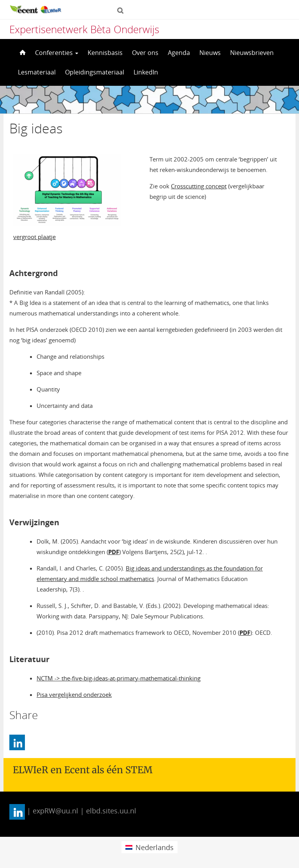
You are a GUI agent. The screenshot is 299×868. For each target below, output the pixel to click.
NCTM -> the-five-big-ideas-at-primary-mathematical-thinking (119, 678)
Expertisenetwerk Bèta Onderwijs (84, 29)
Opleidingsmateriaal (95, 72)
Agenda (179, 53)
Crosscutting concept (199, 186)
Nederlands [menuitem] (155, 847)
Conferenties (57, 53)
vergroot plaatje (34, 237)
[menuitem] (149, 847)
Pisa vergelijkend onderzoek (74, 694)
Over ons (145, 53)
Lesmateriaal (37, 72)
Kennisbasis (105, 53)
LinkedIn (146, 72)
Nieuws (210, 53)
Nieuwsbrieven (252, 53)
